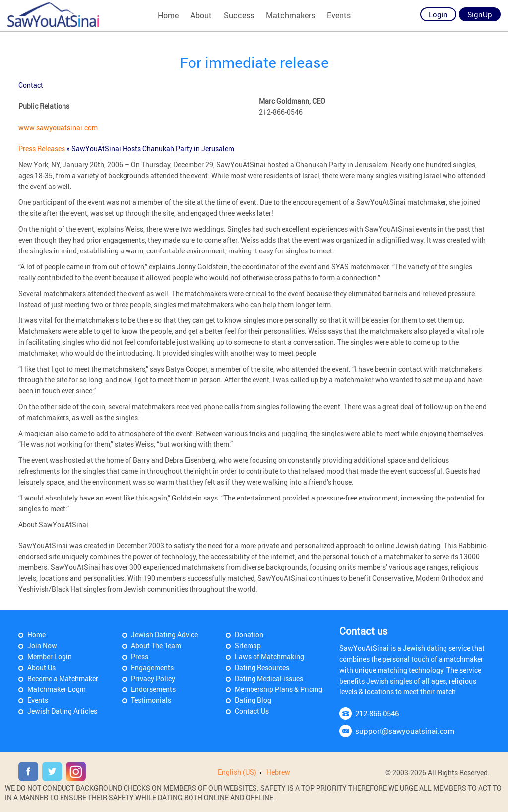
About (201, 15)
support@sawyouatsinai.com (405, 731)
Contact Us (252, 711)
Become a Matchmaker (63, 678)
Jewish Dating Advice (164, 635)
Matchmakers (290, 15)
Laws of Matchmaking (269, 656)
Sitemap (248, 646)
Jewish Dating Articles (62, 711)
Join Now (42, 646)
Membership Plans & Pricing (279, 689)
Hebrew (278, 772)
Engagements (152, 667)
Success (239, 15)
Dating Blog (253, 700)
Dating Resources (262, 667)
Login (438, 14)
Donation (249, 635)
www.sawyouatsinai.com (58, 128)
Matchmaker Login (57, 689)
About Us (41, 667)
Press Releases (42, 149)
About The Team (156, 646)
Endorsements (153, 689)
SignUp (480, 14)
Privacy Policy (153, 678)
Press (140, 656)
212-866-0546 (377, 713)
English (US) (237, 772)
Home (168, 15)
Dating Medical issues (269, 678)
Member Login (50, 656)
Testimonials (151, 700)
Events (339, 15)
